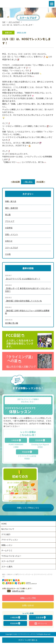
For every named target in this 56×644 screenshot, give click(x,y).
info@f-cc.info (18, 591)
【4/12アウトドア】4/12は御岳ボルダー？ (23, 279)
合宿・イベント (11, 234)
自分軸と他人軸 (11, 323)
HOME (4, 524)
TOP (4, 22)
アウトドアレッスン (10, 540)
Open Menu (52, 4)
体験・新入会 (11, 201)
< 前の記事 (15, 182)
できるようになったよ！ (11, 556)
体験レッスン (7, 545)
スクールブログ (14, 22)
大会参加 (9, 228)
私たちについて (8, 529)
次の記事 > (41, 182)
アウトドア (10, 221)
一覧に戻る (28, 182)
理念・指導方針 (11, 208)
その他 (8, 254)
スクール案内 (7, 567)
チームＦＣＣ (7, 550)
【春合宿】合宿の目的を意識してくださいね (23, 301)
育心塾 (8, 215)
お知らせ (9, 241)
